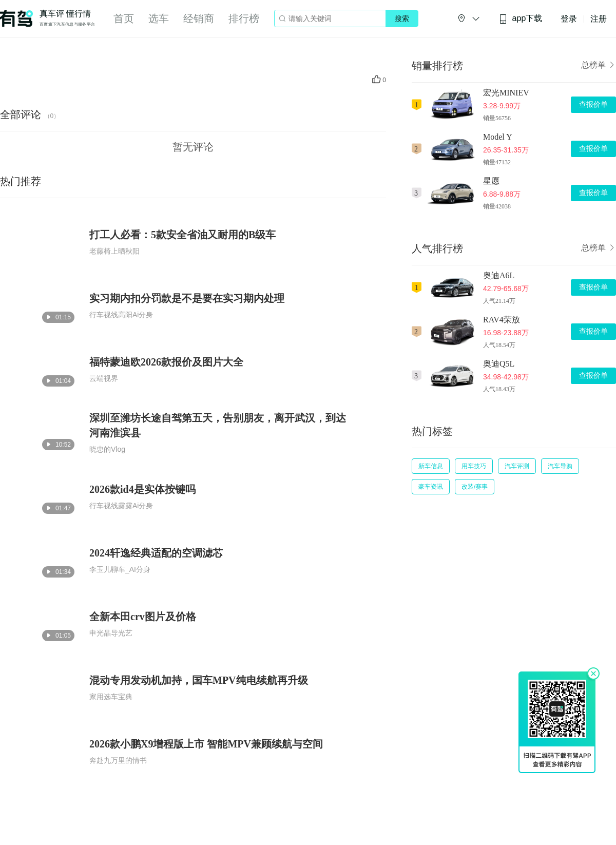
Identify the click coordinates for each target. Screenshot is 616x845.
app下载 (521, 19)
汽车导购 (560, 466)
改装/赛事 (475, 487)
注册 (599, 19)
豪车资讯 (431, 487)
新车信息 (431, 466)
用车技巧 (474, 466)
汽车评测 (517, 466)
